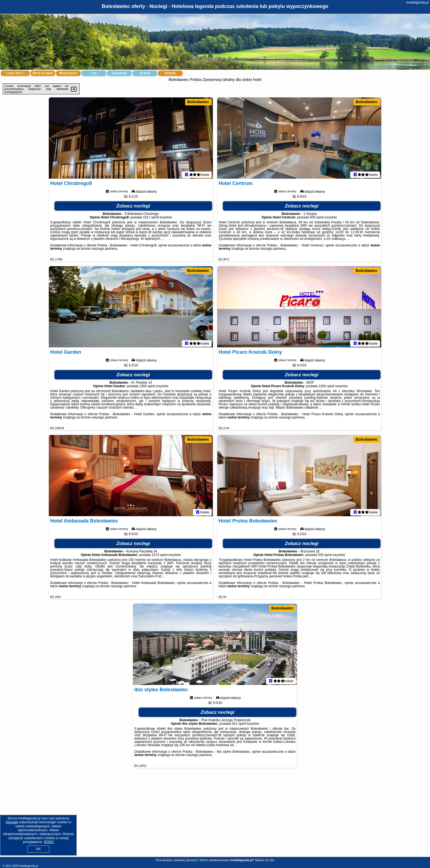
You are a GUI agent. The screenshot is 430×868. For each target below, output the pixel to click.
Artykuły (170, 73)
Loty (94, 73)
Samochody (119, 73)
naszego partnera (104, 250)
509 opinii (317, 218)
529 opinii (325, 556)
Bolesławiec (198, 102)
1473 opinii (160, 556)
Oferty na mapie (43, 73)
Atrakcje (145, 73)
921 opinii (239, 725)
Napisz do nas (265, 860)
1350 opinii (147, 387)
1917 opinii (151, 218)
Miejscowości (68, 73)
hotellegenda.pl (418, 2)
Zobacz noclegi (133, 207)
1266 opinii (326, 387)
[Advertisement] (215, 817)
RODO (49, 842)
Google (12, 822)
